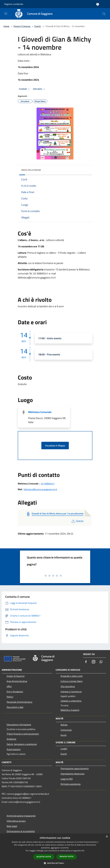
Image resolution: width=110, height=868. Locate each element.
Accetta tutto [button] (44, 857)
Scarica (77, 521)
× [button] (107, 837)
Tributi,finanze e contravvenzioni (23, 734)
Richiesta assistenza (71, 784)
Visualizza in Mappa (55, 446)
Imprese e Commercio (71, 692)
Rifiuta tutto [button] (67, 857)
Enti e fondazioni (15, 692)
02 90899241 (48, 484)
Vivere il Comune (22, 26)
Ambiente (11, 739)
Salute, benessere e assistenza (22, 744)
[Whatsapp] (101, 662)
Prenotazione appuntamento (75, 768)
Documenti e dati (15, 707)
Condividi (25, 89)
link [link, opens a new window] (83, 851)
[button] (55, 863)
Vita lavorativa (68, 686)
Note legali (12, 826)
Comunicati (66, 730)
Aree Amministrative (17, 681)
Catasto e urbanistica (71, 701)
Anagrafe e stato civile (72, 676)
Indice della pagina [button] (31, 170)
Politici (10, 697)
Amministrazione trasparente (21, 816)
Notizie (64, 725)
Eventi (38, 26)
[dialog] (55, 851)
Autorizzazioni (14, 749)
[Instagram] (94, 662)
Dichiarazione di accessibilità (21, 831)
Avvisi (64, 735)
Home (6, 26)
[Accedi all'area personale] (98, 4)
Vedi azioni (39, 89)
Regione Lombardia (14, 4)
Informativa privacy (16, 821)
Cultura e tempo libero (72, 681)
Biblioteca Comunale (40, 412)
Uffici (9, 686)
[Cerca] (104, 14)
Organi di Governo (16, 676)
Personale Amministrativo (19, 702)
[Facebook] (86, 662)
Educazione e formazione (19, 725)
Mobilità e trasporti (70, 710)
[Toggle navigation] (6, 14)
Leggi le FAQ (67, 779)
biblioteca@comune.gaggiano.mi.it (40, 489)
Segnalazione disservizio (72, 774)
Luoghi (64, 749)
